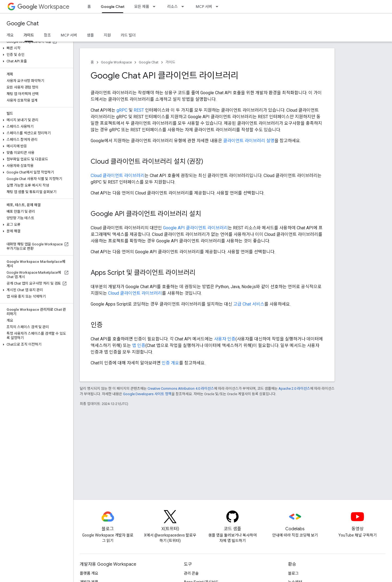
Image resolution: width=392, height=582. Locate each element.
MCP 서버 (204, 7)
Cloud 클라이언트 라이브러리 (118, 176)
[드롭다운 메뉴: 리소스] (184, 7)
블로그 (293, 573)
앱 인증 (139, 345)
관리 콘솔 (191, 573)
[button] (36, 48)
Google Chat (23, 24)
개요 (10, 35)
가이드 (170, 62)
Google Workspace (116, 62)
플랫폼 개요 (89, 573)
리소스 (172, 7)
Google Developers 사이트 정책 (147, 394)
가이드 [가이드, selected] (29, 35)
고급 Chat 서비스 (249, 304)
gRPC (122, 110)
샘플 (90, 35)
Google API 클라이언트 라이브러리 (195, 228)
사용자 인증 (225, 339)
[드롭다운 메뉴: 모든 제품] (156, 7)
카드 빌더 (128, 35)
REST (139, 110)
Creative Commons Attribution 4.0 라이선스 (181, 388)
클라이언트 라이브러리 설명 (249, 141)
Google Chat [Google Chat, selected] (113, 7)
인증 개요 (170, 363)
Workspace (43, 7)
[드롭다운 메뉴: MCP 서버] (219, 7)
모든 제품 (142, 7)
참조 (47, 35)
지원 (107, 35)
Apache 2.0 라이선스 (294, 388)
